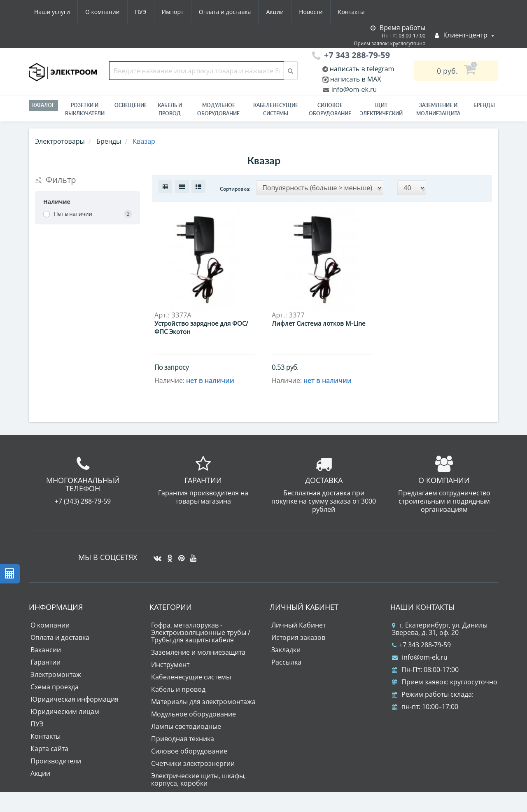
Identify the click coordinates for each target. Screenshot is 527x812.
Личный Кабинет (298, 625)
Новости (311, 12)
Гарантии (45, 662)
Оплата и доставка (225, 12)
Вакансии (46, 650)
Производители (56, 761)
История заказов (298, 637)
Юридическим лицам (65, 712)
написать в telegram (361, 69)
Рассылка (286, 662)
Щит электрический (381, 109)
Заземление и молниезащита (198, 652)
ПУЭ (141, 12)
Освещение (131, 105)
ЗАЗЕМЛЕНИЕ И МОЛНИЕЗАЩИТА (438, 109)
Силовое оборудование (330, 109)
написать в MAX (356, 79)
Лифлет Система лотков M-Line (318, 323)
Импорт (173, 12)
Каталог (43, 105)
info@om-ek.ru (353, 89)
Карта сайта (49, 749)
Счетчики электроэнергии (193, 763)
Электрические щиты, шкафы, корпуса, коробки (198, 779)
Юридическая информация (75, 699)
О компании (103, 12)
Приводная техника (183, 739)
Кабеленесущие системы (276, 109)
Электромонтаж (56, 674)
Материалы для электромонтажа (203, 702)
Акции (275, 12)
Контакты (351, 12)
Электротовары (60, 141)
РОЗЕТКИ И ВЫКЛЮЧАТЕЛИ (85, 109)
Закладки (286, 650)
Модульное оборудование (218, 109)
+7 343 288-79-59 (421, 645)
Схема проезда (55, 687)
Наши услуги (52, 12)
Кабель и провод (170, 109)
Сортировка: (235, 189)
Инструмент (170, 665)
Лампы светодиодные (186, 726)
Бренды (484, 105)
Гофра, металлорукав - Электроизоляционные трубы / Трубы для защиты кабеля (201, 632)
